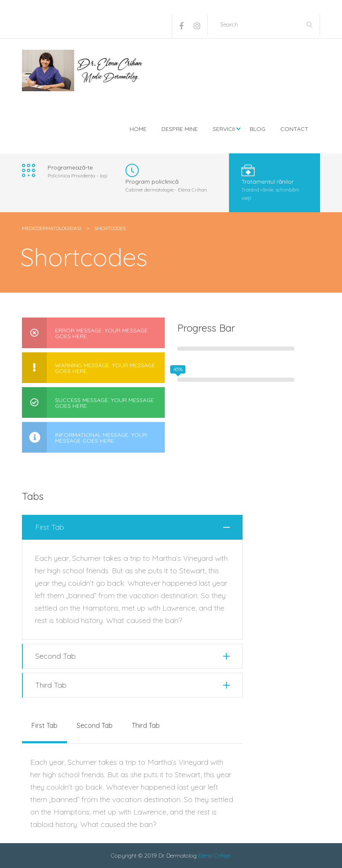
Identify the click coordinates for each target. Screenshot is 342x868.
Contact (294, 129)
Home (138, 129)
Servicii (224, 129)
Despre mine (180, 129)
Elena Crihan (215, 856)
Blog (258, 129)
